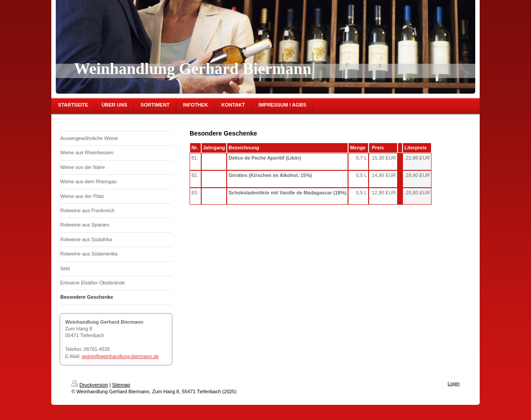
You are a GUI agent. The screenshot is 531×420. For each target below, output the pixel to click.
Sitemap (121, 385)
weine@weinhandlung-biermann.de (120, 356)
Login (454, 383)
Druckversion (90, 385)
